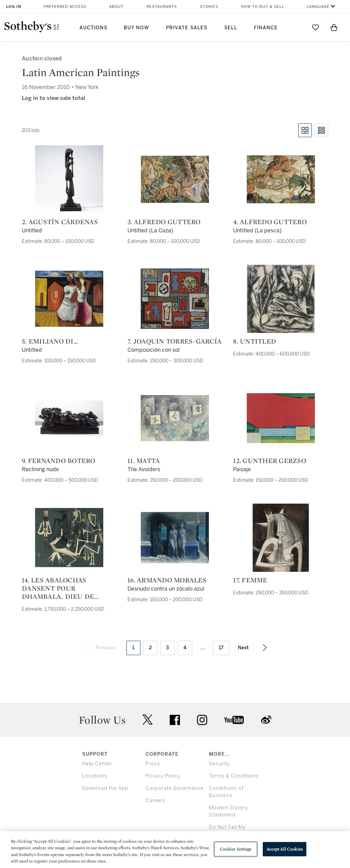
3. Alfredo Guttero (164, 222)
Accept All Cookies (285, 849)
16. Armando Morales (167, 580)
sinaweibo (266, 720)
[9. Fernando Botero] (69, 418)
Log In (14, 7)
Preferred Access (65, 7)
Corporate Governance (174, 788)
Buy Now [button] (136, 28)
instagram (202, 720)
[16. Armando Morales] (175, 538)
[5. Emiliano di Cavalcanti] (69, 299)
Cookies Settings (236, 849)
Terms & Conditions (234, 776)
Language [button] (318, 7)
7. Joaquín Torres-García (174, 341)
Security (219, 764)
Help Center (97, 764)
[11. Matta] (175, 418)
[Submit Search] (297, 27)
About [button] (116, 7)
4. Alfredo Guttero (270, 222)
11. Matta (144, 461)
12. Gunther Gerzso (270, 461)
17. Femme (250, 580)
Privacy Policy (163, 776)
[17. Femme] (281, 538)
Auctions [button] (93, 28)
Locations (95, 776)
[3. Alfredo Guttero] (175, 179)
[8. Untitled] (281, 299)
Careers (156, 801)
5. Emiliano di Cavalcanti (48, 341)
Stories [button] (209, 7)
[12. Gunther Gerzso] (281, 418)
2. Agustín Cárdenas (60, 222)
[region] (175, 850)
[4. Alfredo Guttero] (281, 179)
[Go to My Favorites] (316, 27)
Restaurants (162, 7)
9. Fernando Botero (59, 461)
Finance (266, 28)
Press (153, 764)
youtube (234, 720)
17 (221, 648)
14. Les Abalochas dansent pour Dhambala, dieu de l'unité (58, 588)
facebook (175, 720)
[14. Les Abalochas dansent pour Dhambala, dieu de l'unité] (69, 538)
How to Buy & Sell (263, 7)
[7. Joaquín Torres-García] (175, 299)
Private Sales (187, 28)
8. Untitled (255, 341)
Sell (231, 28)
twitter (148, 720)
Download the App (105, 788)
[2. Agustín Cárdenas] (69, 179)
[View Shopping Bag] (334, 27)
